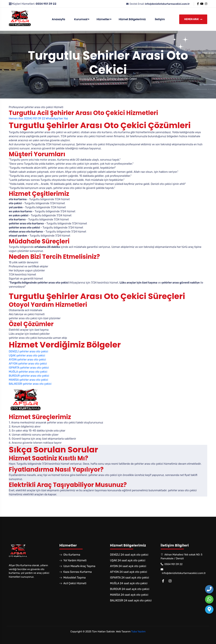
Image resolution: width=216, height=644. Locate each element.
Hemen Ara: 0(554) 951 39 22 (27, 118)
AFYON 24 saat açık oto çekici (129, 572)
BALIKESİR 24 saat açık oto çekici (131, 600)
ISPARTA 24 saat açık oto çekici (130, 578)
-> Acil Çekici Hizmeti (73, 583)
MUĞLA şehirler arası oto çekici (28, 372)
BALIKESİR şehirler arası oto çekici (30, 384)
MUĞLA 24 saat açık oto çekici (129, 583)
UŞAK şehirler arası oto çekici (27, 356)
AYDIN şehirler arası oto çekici (27, 360)
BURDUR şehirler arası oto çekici (29, 376)
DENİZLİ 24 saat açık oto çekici (129, 555)
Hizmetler (103, 19)
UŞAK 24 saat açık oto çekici (128, 560)
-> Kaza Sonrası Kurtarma (76, 572)
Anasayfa (58, 19)
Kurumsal (81, 19)
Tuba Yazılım (138, 632)
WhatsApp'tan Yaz (57, 118)
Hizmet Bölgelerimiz (132, 19)
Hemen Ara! (193, 19)
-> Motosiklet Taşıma (72, 578)
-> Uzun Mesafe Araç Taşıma (77, 566)
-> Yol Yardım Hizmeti (73, 560)
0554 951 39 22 (172, 564)
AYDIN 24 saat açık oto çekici (128, 566)
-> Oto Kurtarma (70, 555)
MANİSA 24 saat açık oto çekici (129, 595)
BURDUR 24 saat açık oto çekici (130, 589)
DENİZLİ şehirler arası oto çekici (28, 351)
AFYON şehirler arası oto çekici (28, 364)
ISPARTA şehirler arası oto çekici (29, 368)
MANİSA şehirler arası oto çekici (28, 380)
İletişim (160, 19)
